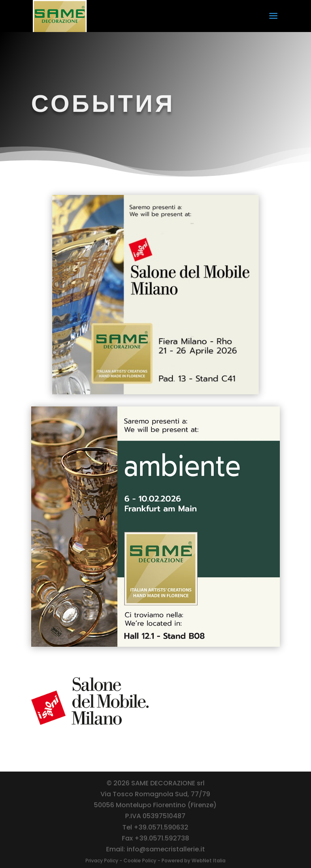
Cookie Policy (140, 861)
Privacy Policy (102, 861)
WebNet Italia (209, 861)
